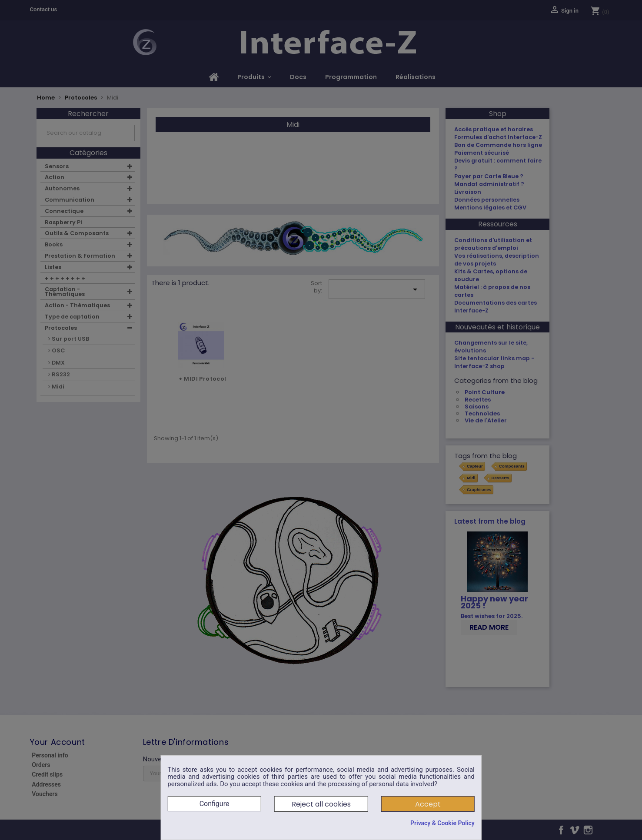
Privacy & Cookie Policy (442, 823)
